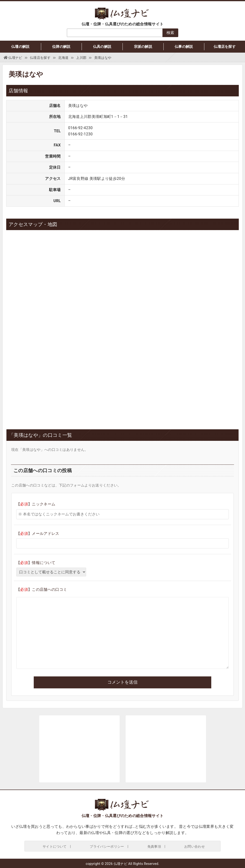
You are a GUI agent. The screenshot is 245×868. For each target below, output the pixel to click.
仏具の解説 (102, 47)
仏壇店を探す (225, 47)
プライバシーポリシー (107, 847)
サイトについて (55, 847)
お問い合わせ (195, 847)
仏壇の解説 (20, 47)
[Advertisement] (79, 384)
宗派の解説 (143, 47)
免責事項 (154, 847)
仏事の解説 (184, 47)
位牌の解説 (61, 47)
